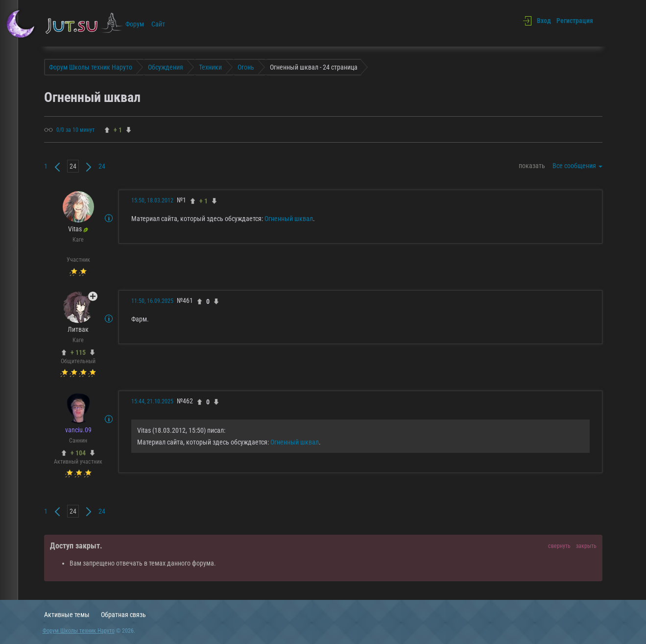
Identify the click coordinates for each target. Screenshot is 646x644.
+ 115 (78, 352)
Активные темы (67, 615)
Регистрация (575, 21)
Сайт (158, 24)
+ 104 (78, 453)
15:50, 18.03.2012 (152, 200)
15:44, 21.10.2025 (152, 401)
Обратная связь (123, 615)
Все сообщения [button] (577, 166)
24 (102, 166)
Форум (135, 24)
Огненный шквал (289, 219)
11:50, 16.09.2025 (152, 301)
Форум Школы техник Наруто (79, 631)
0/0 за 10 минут (75, 130)
